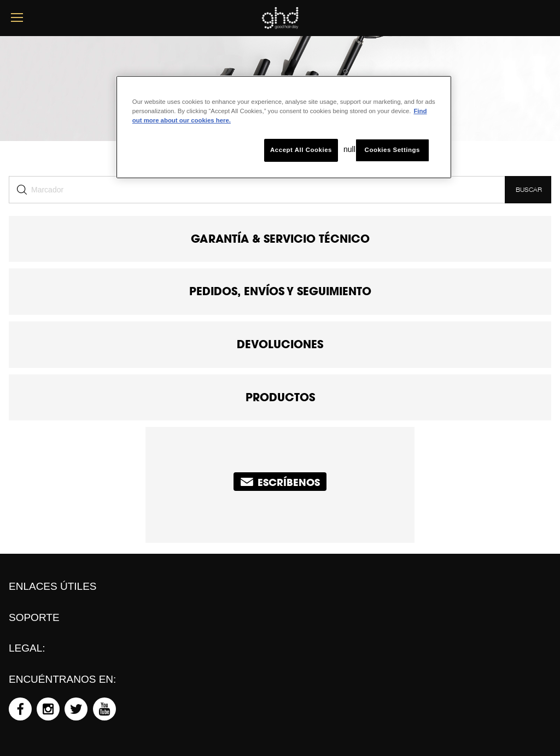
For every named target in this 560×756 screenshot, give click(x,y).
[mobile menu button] (17, 18)
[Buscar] (257, 190)
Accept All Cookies (301, 150)
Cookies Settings (392, 150)
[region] (284, 127)
